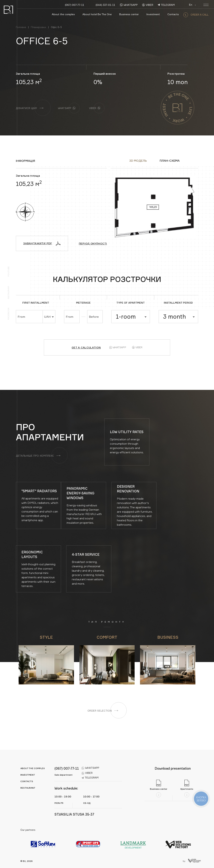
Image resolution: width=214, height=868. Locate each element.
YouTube (8, 271)
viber (148, 5)
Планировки (38, 27)
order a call (196, 15)
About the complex (63, 14)
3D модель (138, 161)
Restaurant (28, 788)
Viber (137, 347)
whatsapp (129, 5)
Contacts (173, 14)
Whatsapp (118, 347)
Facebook (8, 314)
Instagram (8, 292)
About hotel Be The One (97, 14)
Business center (129, 14)
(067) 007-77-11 (75, 5)
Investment (153, 14)
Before (94, 317)
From (21, 317)
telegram (166, 5)
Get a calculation (86, 347)
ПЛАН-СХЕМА (170, 161)
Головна (21, 27)
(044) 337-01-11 (105, 5)
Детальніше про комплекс (38, 456)
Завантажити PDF (42, 243)
